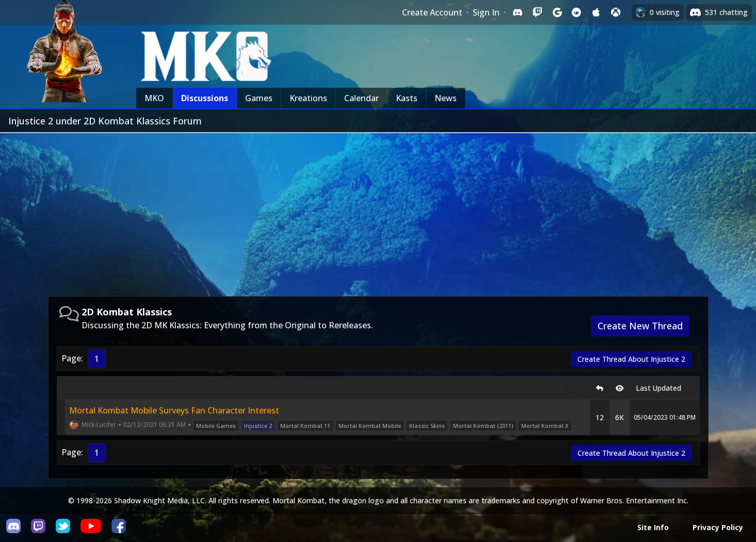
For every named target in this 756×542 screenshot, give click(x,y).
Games (259, 98)
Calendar (361, 98)
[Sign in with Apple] (596, 12)
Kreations (308, 98)
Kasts (407, 98)
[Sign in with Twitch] (537, 12)
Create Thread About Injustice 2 (631, 359)
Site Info (653, 527)
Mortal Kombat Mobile (370, 426)
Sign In (486, 12)
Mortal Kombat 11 (305, 426)
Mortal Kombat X (545, 426)
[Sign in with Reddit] (576, 12)
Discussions (205, 98)
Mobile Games (216, 426)
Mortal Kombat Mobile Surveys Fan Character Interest (174, 410)
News (446, 98)
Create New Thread (640, 326)
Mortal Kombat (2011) (483, 426)
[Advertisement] (378, 211)
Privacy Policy (718, 527)
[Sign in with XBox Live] (616, 12)
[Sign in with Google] (557, 12)
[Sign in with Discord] (518, 12)
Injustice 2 (258, 426)
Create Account (432, 12)
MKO (154, 98)
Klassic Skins (427, 426)
